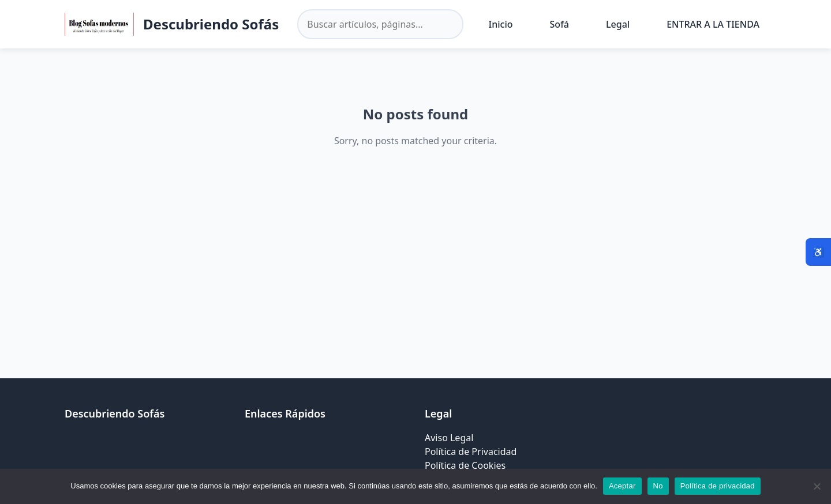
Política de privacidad (718, 486)
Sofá (559, 24)
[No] (817, 486)
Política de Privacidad (471, 452)
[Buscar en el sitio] (380, 24)
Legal (618, 24)
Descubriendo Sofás (211, 24)
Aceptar (622, 486)
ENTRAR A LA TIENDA (713, 24)
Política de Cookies (465, 465)
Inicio (501, 24)
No (658, 486)
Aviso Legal (449, 438)
